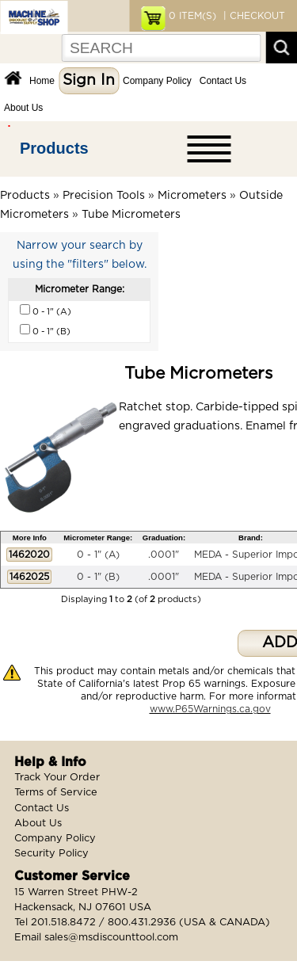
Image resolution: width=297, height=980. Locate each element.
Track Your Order (57, 778)
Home (42, 81)
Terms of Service (56, 793)
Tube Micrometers (131, 215)
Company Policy (157, 81)
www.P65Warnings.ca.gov (210, 709)
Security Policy (51, 854)
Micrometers (192, 196)
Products (54, 148)
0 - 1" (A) (98, 555)
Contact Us (223, 81)
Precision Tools (104, 196)
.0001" (164, 555)
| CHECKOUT (253, 16)
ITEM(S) (192, 16)
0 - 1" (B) (98, 577)
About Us (23, 108)
